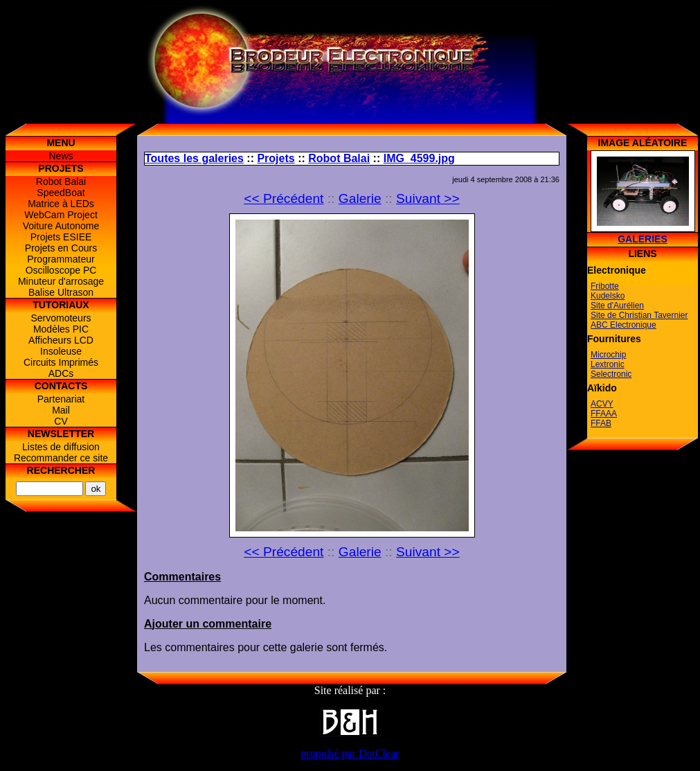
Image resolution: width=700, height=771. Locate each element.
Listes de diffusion (61, 447)
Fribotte (605, 286)
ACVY (602, 404)
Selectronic (611, 374)
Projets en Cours (61, 248)
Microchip (608, 355)
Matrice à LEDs (61, 204)
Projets (276, 158)
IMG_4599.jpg (419, 158)
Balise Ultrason (61, 292)
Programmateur (61, 259)
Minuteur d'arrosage (61, 281)
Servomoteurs (61, 318)
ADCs (61, 373)
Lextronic (608, 364)
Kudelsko (608, 296)
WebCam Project (61, 215)
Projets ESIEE (61, 237)
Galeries (643, 239)
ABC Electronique (623, 325)
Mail (61, 410)
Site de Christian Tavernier (639, 315)
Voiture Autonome (61, 226)
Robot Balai (61, 181)
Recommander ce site (61, 458)
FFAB (601, 423)
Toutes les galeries (194, 158)
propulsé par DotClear (350, 753)
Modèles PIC (61, 329)
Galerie (360, 198)
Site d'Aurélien (617, 305)
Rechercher (61, 470)
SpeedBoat (61, 193)
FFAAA (604, 414)
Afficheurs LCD (61, 340)
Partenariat (61, 399)
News (61, 156)
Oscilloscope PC (61, 270)
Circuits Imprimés (61, 362)
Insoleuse (61, 351)
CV (61, 421)
